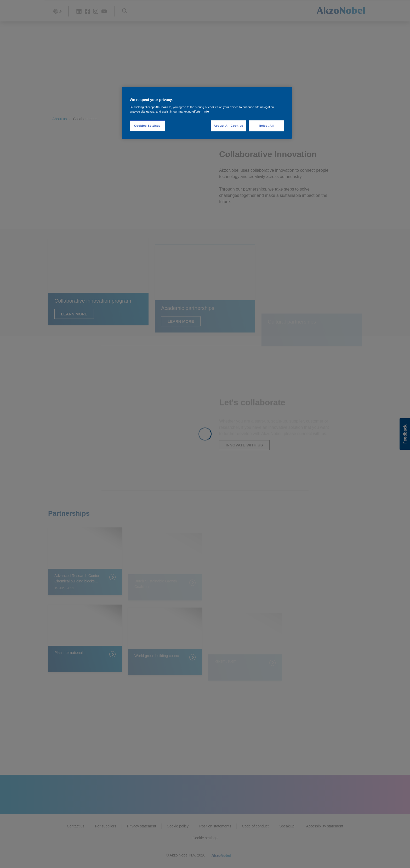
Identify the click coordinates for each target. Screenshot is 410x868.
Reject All (266, 126)
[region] (207, 113)
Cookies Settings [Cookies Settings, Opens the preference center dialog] (147, 126)
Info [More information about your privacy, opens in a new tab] (206, 112)
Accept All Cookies (228, 126)
